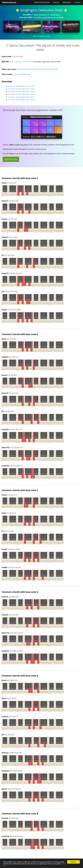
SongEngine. (55, 15)
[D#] (29, 69)
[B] (56, 69)
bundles (38, 17)
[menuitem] (9, 3)
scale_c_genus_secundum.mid (21, 62)
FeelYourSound (9, 2)
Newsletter (67, 2)
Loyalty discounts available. (53, 17)
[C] (18, 69)
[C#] (21, 69)
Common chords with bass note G (22, 94)
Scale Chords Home (42, 2)
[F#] (38, 69)
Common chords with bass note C (21, 86)
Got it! (73, 862)
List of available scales (22, 74)
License (56, 2)
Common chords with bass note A (21, 97)
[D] (25, 69)
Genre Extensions (40, 15)
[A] (49, 69)
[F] (35, 69)
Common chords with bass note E (21, 89)
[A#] (52, 69)
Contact (78, 2)
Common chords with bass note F (21, 92)
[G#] (45, 69)
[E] (32, 69)
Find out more (11, 159)
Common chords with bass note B (21, 100)
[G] (42, 69)
